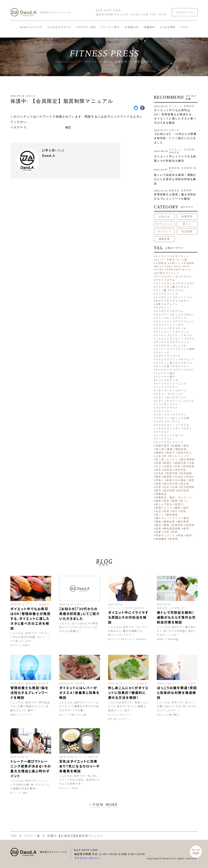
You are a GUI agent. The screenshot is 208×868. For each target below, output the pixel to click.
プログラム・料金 (86, 27)
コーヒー (161, 335)
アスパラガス (186, 283)
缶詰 (158, 511)
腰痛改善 (169, 522)
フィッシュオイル (183, 401)
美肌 (183, 511)
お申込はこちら (185, 12)
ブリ (175, 404)
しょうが (181, 346)
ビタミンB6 (163, 397)
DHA (170, 266)
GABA (160, 269)
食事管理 (189, 106)
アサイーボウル (165, 280)
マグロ (160, 422)
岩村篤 (168, 470)
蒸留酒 (190, 525)
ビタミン (161, 394)
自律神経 (178, 525)
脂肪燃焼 (172, 515)
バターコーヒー (165, 390)
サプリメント (164, 224)
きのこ (191, 315)
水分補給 (181, 480)
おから (160, 301)
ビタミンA (176, 394)
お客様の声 (132, 27)
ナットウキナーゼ (167, 380)
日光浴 (179, 477)
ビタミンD (162, 401)
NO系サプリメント (168, 273)
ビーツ (182, 390)
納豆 (186, 508)
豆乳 (167, 532)
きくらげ (178, 315)
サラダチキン (164, 346)
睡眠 (158, 501)
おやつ (185, 301)
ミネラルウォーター (168, 428)
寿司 (158, 470)
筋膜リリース (164, 508)
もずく (188, 428)
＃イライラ (163, 256)
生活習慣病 (187, 487)
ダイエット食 (164, 363)
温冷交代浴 (171, 484)
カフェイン (171, 304)
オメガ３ (172, 301)
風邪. (190, 535)
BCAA (160, 266)
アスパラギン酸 (165, 287)
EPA (187, 266)
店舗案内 (149, 27)
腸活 (158, 525)
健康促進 (174, 168)
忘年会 (160, 473)
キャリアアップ (176, 318)
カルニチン (163, 315)
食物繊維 (161, 539)
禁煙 (175, 501)
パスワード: (37, 127)
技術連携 (186, 473)
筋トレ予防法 (164, 504)
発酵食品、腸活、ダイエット (174, 497)
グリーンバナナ (165, 328)
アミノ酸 (161, 290)
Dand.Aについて (31, 27)
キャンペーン (164, 321)
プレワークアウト (167, 408)
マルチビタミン (165, 425)
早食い (160, 480)
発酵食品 (161, 494)
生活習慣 (189, 149)
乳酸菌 (177, 446)
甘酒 (175, 487)
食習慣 (174, 539)
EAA (179, 266)
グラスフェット (185, 321)
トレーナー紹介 (110, 27)
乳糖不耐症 (163, 446)
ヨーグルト (163, 432)
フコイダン (163, 404)
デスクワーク (164, 370)
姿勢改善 (189, 466)
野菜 (175, 532)
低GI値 (160, 449)
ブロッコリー (164, 411)
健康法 (160, 453)
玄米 (167, 487)
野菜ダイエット (165, 535)
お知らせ (31, 96)
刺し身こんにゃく (167, 459)
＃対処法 (161, 263)
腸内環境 (183, 522)
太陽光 (168, 466)
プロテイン (163, 418)
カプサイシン (164, 308)
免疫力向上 (185, 453)
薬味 (158, 529)
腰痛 (158, 522)
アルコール (177, 290)
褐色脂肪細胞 (172, 529)
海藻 (158, 484)
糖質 (178, 508)
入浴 (158, 456)
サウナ (191, 339)
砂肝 (167, 501)
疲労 (158, 491)
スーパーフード (165, 349)
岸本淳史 (181, 470)
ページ (196, 852)
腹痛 (167, 525)
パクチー (172, 387)
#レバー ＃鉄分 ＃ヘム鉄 (172, 260)
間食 (181, 535)
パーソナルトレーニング (171, 384)
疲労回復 (169, 491)
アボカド (184, 287)
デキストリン (181, 366)
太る (158, 466)
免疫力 (171, 453)
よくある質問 (168, 27)
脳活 (186, 518)
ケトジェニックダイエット (173, 332)
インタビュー (164, 297)
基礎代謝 (181, 463)
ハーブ (160, 387)
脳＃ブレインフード (168, 518)
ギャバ (160, 318)
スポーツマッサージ (168, 356)
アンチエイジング (167, 294)
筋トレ (187, 224)
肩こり (160, 515)
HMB (170, 269)
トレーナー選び (165, 377)
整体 (158, 477)
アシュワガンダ (165, 283)
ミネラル (184, 425)
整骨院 (168, 477)
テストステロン (185, 370)
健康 (170, 449)
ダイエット (175, 106)
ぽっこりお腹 (181, 418)
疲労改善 (183, 491)
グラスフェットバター (170, 325)
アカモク (186, 277)
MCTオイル (183, 270)
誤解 (158, 532)
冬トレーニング (179, 456)
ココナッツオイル (181, 335)
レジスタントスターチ (170, 435)
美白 (175, 511)
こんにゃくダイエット (170, 339)
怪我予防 (172, 473)
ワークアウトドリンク (170, 442)
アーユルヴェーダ (167, 277)
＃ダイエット (181, 256)
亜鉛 (186, 446)
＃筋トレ (175, 263)
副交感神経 (188, 459)
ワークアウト (164, 439)
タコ (178, 363)
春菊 (169, 480)
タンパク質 (163, 366)
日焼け (190, 477)
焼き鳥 (185, 484)
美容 (167, 511)
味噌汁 (168, 463)
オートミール (184, 297)
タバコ (188, 363)
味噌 (158, 463)
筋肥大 (179, 504)
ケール (182, 328)
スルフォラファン (167, 359)
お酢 (158, 304)
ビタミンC (180, 397)
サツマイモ (163, 342)
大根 (192, 463)
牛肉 (158, 487)
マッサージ (174, 422)
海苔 (192, 480)
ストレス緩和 (186, 349)
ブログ (184, 27)
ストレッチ (163, 352)
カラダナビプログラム (170, 311)
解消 (186, 529)
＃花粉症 (189, 263)
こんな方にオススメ (59, 27)
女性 (178, 466)
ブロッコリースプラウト (171, 415)
